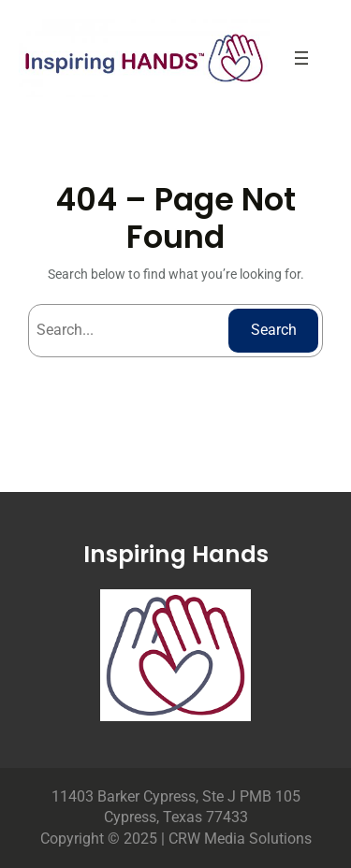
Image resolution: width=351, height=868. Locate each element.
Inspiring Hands (176, 554)
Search (274, 330)
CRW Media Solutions (240, 839)
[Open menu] (301, 58)
